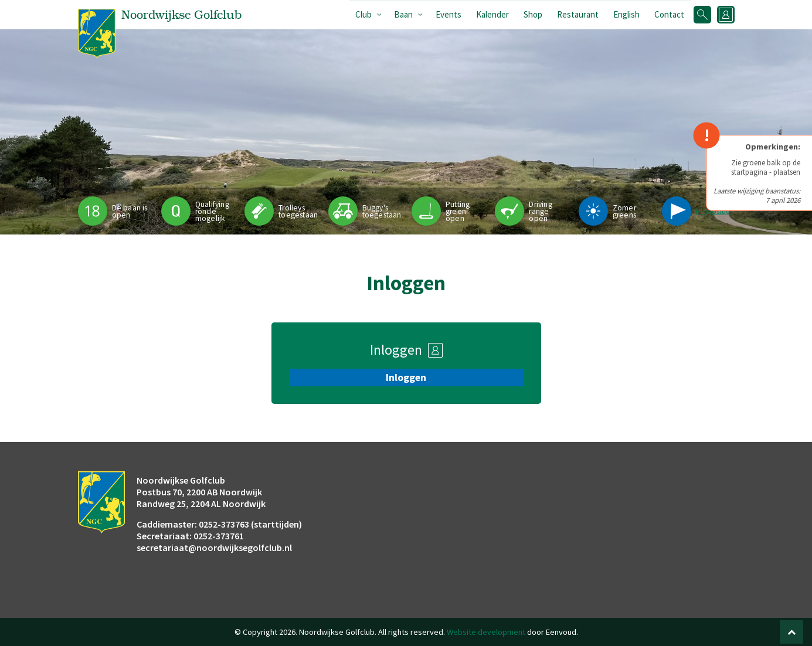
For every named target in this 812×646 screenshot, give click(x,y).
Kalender (492, 14)
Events (449, 14)
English (626, 14)
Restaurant (578, 14)
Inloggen (406, 378)
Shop (533, 14)
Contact (669, 14)
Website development (486, 632)
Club (363, 14)
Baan (403, 14)
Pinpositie (713, 211)
